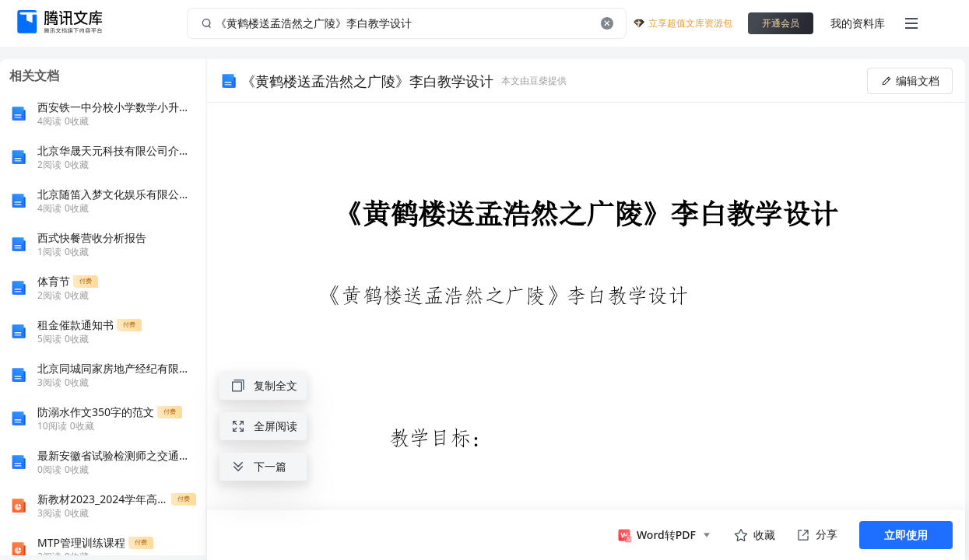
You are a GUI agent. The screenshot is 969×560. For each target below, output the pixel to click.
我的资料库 (858, 23)
